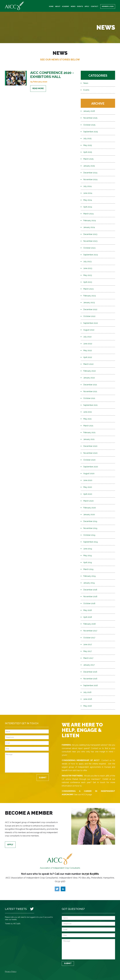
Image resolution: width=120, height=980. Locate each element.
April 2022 (88, 357)
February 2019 (89, 576)
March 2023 (88, 289)
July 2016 (87, 692)
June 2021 (88, 412)
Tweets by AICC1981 (13, 924)
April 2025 (88, 152)
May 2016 (88, 706)
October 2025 (89, 125)
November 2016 (90, 679)
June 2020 (88, 480)
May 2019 (88, 556)
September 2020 (91, 467)
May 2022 (88, 350)
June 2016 (88, 699)
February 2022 (90, 371)
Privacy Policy (11, 972)
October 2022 (89, 316)
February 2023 (90, 296)
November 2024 (90, 179)
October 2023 (89, 248)
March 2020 (88, 501)
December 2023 (90, 234)
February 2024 (90, 220)
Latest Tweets (16, 909)
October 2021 (89, 398)
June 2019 (88, 549)
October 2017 (89, 638)
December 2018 (90, 590)
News (73, 6)
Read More (38, 88)
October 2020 (89, 460)
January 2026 (89, 111)
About (58, 6)
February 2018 (89, 624)
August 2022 (89, 330)
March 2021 (88, 426)
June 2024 (88, 193)
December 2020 (90, 446)
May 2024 (88, 200)
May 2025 (88, 145)
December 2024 (90, 173)
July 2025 (87, 138)
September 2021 (90, 405)
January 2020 (89, 514)
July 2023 (87, 262)
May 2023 (88, 275)
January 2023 (89, 303)
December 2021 (90, 385)
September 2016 (91, 685)
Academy (66, 6)
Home (51, 6)
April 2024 (88, 207)
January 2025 (89, 166)
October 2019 (89, 535)
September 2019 (91, 542)
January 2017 (89, 665)
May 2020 (88, 487)
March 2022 (88, 364)
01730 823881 (90, 874)
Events (80, 6)
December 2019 (90, 521)
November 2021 (90, 391)
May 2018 (88, 610)
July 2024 (87, 186)
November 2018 (90, 597)
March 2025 (88, 159)
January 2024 (89, 227)
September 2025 (91, 132)
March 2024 (88, 214)
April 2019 (88, 562)
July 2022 (87, 337)
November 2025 (90, 118)
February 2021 (89, 432)
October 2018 (89, 603)
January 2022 (89, 378)
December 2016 (90, 672)
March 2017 (88, 658)
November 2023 (90, 241)
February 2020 (90, 508)
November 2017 (90, 631)
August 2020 (89, 473)
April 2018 (88, 617)
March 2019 (88, 569)
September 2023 (91, 255)
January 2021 (89, 439)
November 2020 (90, 453)
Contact (95, 6)
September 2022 (91, 323)
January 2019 (89, 583)
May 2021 (87, 419)
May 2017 (87, 651)
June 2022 (88, 344)
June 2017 (88, 644)
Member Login (108, 6)
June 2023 (88, 268)
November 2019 (90, 528)
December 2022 (90, 309)
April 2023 (88, 282)
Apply (87, 6)
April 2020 (88, 494)
